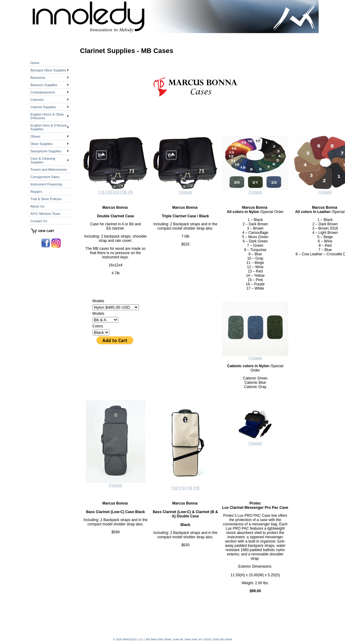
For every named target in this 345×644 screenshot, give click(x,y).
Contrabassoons (43, 92)
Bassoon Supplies (44, 85)
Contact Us (39, 221)
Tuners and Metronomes (49, 170)
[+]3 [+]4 (120, 192)
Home (35, 63)
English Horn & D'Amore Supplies (49, 127)
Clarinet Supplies (43, 107)
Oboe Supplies (41, 144)
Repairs (36, 192)
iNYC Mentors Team (45, 214)
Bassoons (38, 78)
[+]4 (189, 488)
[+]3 (182, 488)
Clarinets (37, 100)
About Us (37, 206)
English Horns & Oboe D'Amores (47, 116)
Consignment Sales (45, 177)
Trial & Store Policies (46, 199)
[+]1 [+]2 (106, 192)
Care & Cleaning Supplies (43, 160)
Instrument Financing (46, 184)
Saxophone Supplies (46, 151)
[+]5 (196, 488)
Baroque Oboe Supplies (48, 70)
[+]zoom (185, 192)
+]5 (130, 192)
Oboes (35, 136)
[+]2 (174, 488)
